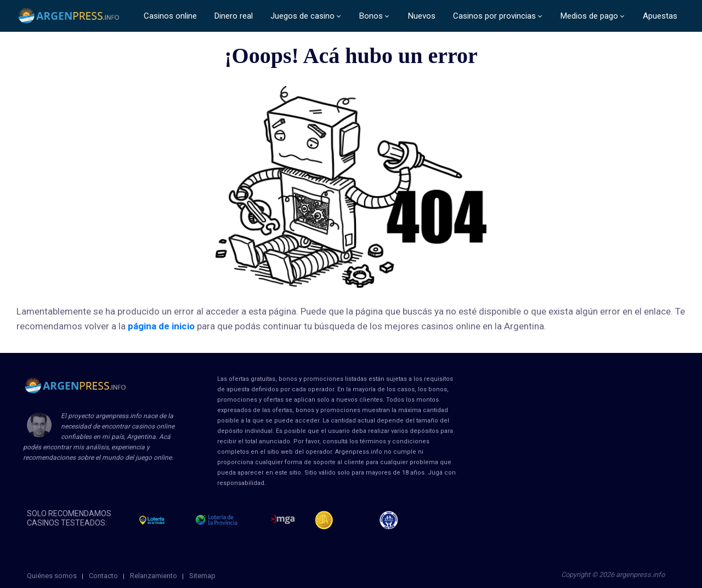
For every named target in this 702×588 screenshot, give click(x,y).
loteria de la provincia (229, 520)
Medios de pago (589, 16)
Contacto (103, 576)
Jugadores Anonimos (329, 520)
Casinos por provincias (494, 16)
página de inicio (161, 326)
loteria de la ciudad (162, 520)
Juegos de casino (302, 16)
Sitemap (202, 576)
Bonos (371, 16)
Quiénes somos (52, 576)
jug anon (394, 520)
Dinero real (234, 16)
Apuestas (660, 16)
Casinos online (170, 16)
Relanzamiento (154, 576)
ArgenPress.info (69, 16)
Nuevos (422, 16)
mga (283, 520)
